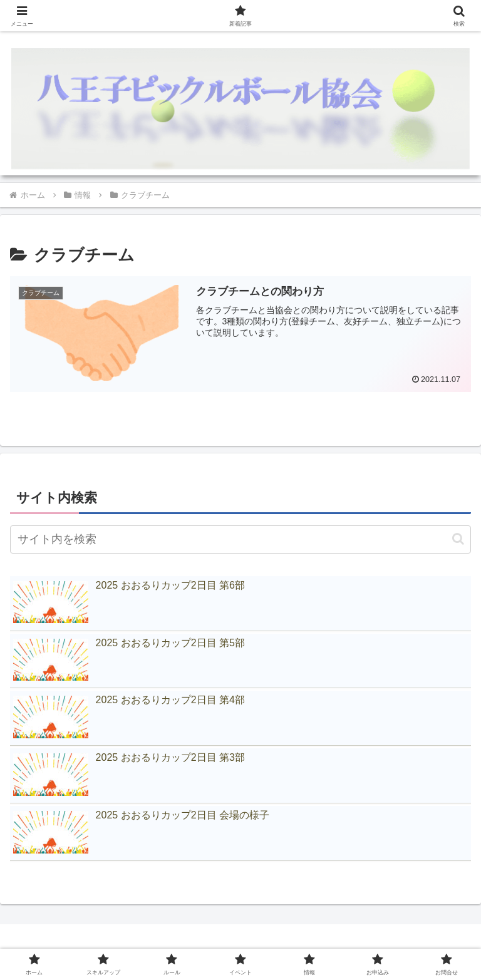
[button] (458, 539)
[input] (240, 539)
